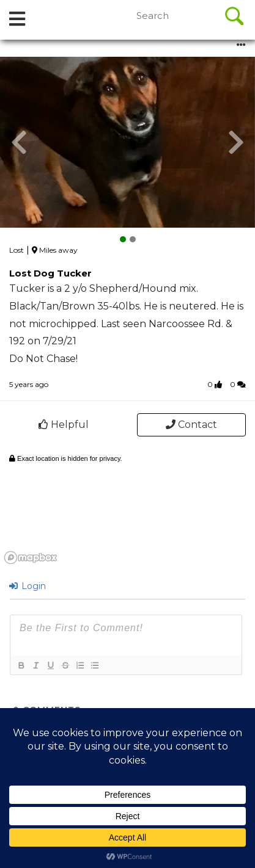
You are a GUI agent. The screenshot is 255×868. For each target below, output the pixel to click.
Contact (191, 425)
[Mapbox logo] (31, 558)
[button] (19, 142)
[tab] (17, 20)
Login (28, 586)
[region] (127, 507)
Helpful (64, 425)
